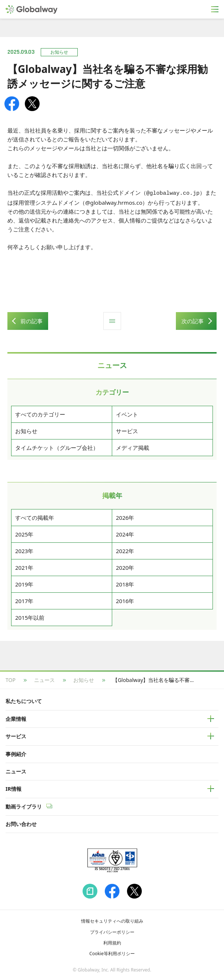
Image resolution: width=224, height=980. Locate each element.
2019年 (24, 583)
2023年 (24, 550)
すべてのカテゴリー (40, 413)
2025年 (24, 533)
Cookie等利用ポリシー (112, 952)
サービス (127, 430)
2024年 (125, 533)
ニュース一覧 (112, 320)
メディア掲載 (133, 446)
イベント (127, 413)
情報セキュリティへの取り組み (112, 920)
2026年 (125, 516)
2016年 (125, 600)
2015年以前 (30, 616)
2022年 (125, 550)
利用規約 (112, 942)
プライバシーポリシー (112, 931)
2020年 (125, 566)
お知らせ (26, 430)
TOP (11, 679)
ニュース (44, 679)
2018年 (125, 583)
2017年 (24, 600)
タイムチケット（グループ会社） (57, 446)
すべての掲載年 (35, 516)
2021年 (24, 566)
